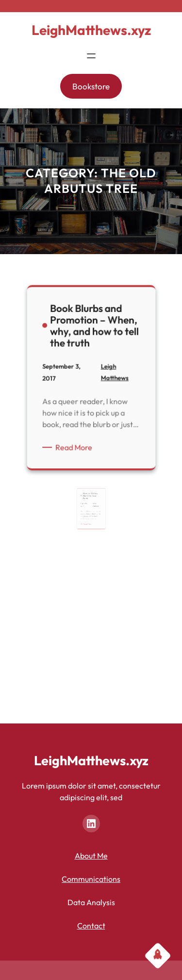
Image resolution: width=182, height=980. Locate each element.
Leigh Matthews (94, 511)
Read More (76, 447)
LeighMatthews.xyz (91, 30)
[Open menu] (91, 56)
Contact (91, 926)
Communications (91, 879)
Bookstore (91, 86)
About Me (91, 856)
